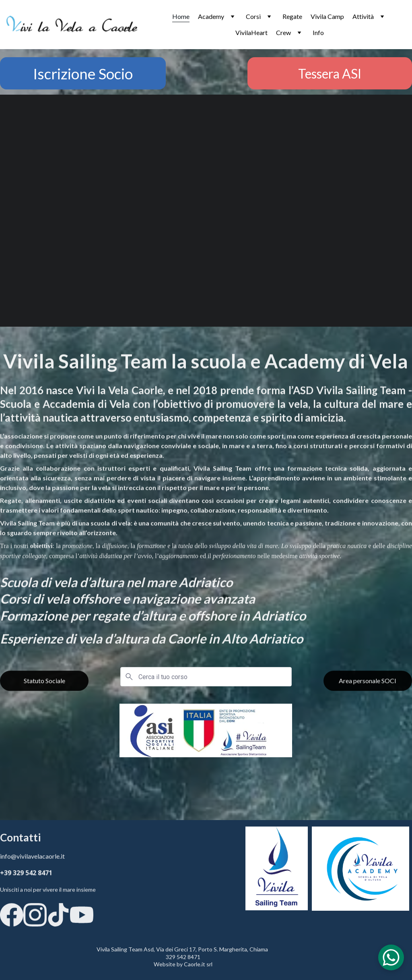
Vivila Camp (327, 16)
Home (181, 16)
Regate (292, 16)
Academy (211, 16)
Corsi (253, 16)
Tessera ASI (330, 74)
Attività (363, 16)
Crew (283, 32)
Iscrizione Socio (83, 74)
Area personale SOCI (368, 685)
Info (318, 32)
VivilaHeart (251, 32)
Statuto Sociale (44, 685)
